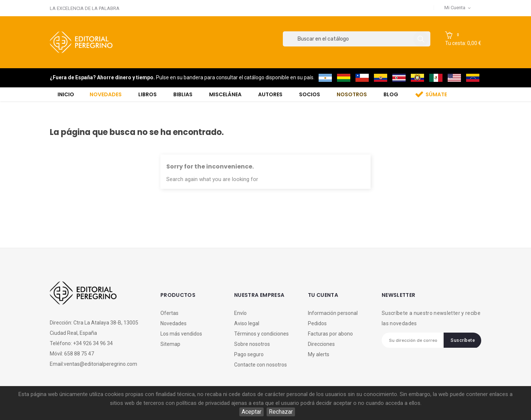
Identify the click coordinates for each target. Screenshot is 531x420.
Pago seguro (249, 354)
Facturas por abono (330, 334)
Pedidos (317, 323)
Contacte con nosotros (261, 365)
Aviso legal (247, 323)
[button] (463, 39)
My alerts (319, 354)
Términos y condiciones (261, 334)
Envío (240, 313)
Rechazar (281, 412)
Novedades (173, 323)
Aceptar (251, 412)
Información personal (333, 313)
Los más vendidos (181, 334)
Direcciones (321, 344)
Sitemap (170, 344)
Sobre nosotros (252, 344)
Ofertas (169, 313)
